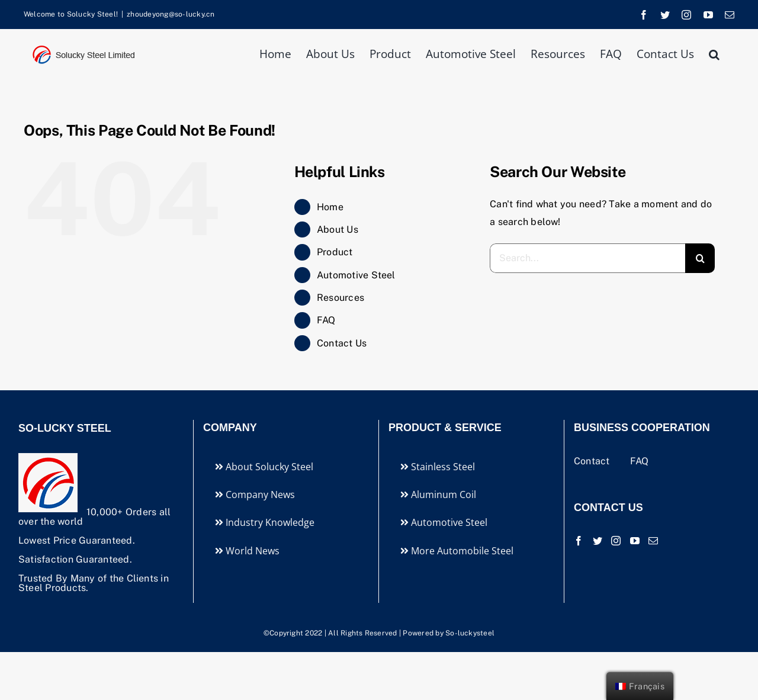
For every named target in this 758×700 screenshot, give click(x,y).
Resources (341, 298)
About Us (338, 229)
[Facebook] (579, 541)
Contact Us (342, 343)
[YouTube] (635, 541)
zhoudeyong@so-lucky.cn (171, 14)
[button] (714, 53)
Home (330, 207)
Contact (593, 461)
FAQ (326, 320)
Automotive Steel (356, 275)
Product (335, 252)
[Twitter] (598, 541)
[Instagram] (616, 541)
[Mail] (653, 541)
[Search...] (587, 258)
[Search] (700, 258)
